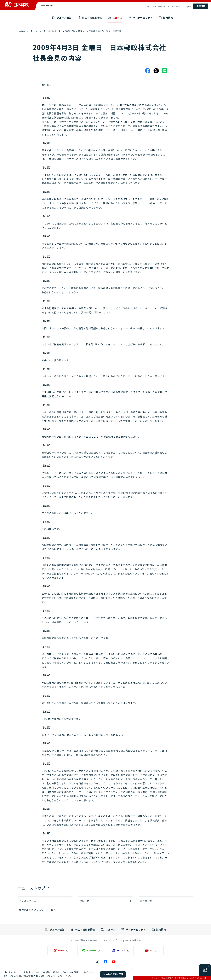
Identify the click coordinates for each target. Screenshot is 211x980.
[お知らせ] (105, 901)
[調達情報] (201, 6)
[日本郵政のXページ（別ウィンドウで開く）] (97, 962)
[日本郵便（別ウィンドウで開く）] (61, 951)
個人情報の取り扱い (34, 976)
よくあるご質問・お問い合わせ (156, 6)
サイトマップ (177, 6)
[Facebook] (148, 71)
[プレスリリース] (45, 901)
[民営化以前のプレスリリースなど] (45, 910)
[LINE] (165, 71)
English (188, 6)
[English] (125, 940)
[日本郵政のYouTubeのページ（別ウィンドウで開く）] (114, 962)
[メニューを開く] (209, 970)
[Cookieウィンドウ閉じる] (130, 972)
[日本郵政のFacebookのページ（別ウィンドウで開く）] (105, 962)
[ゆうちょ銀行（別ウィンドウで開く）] (91, 951)
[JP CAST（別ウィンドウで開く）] (150, 951)
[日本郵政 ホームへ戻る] (17, 5)
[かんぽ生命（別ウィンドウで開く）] (120, 951)
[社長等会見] (166, 901)
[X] (156, 71)
